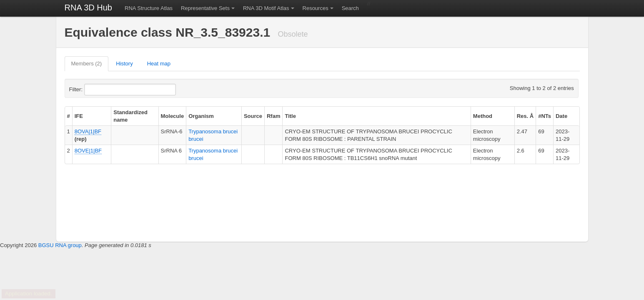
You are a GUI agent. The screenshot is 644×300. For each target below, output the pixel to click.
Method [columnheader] (483, 116)
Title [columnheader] (290, 116)
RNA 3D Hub (89, 7)
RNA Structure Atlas (149, 8)
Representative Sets (205, 8)
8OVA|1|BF (88, 131)
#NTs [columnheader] (545, 116)
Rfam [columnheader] (274, 116)
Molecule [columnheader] (173, 116)
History (124, 64)
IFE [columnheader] (79, 116)
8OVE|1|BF (88, 151)
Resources (316, 8)
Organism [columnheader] (201, 116)
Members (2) (87, 64)
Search (350, 8)
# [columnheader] (69, 116)
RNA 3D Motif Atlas (266, 8)
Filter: (96, 90)
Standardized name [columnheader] (130, 116)
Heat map (159, 64)
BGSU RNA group (60, 245)
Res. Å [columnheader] (525, 116)
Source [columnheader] (253, 116)
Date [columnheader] (561, 116)
